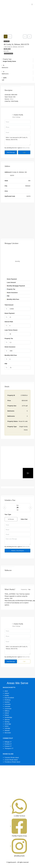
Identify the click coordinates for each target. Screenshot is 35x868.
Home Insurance (10, 347)
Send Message (11, 153)
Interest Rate (9, 322)
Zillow (12, 100)
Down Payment (10, 314)
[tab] (6, 37)
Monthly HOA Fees (11, 356)
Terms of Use (26, 148)
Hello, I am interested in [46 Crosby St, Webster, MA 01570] (17, 141)
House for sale (8, 54)
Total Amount (9, 305)
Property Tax (9, 339)
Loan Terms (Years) (11, 331)
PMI (6, 364)
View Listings (16, 118)
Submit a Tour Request (17, 551)
